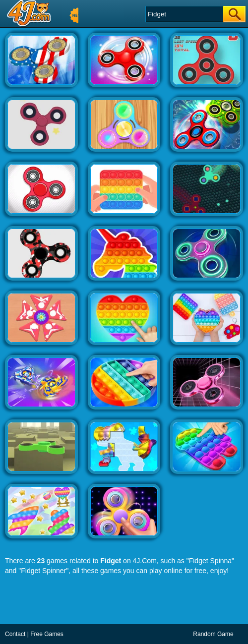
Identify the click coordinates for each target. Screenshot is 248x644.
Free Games (47, 634)
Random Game (213, 634)
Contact (15, 634)
